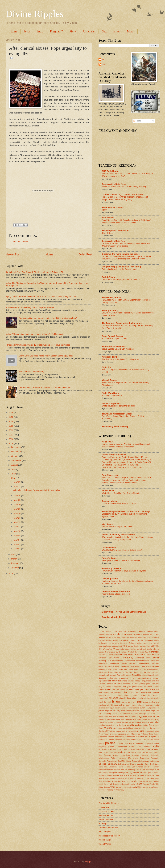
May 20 (17, 505)
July (13, 469)
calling (140, 643)
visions (119, 787)
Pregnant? (56, 31)
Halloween (139, 687)
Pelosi (106, 734)
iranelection (103, 702)
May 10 (17, 531)
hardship (156, 687)
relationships (104, 758)
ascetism (102, 640)
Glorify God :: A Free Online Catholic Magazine (125, 612)
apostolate (134, 637)
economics (145, 672)
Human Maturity (124, 695)
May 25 (17, 500)
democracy (123, 669)
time (150, 781)
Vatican (146, 784)
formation (156, 681)
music (157, 725)
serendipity (103, 770)
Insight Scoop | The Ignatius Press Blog (121, 267)
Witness (139, 787)
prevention (112, 747)
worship (110, 790)
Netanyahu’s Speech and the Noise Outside (121, 560)
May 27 (17, 486)
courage (133, 667)
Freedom (118, 684)
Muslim (108, 728)
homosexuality (104, 695)
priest (139, 747)
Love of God (154, 716)
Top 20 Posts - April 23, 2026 (114, 339)
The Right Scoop (110, 310)
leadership (107, 714)
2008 (11, 573)
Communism (155, 661)
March (14, 559)
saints (149, 761)
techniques (107, 781)
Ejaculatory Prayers (116, 675)
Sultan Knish (108, 491)
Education (103, 675)
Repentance (145, 758)
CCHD (118, 652)
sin (158, 770)
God (114, 687)
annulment (116, 637)
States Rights (109, 778)
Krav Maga (151, 711)
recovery (136, 755)
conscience (144, 664)
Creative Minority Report (114, 617)
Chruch (149, 658)
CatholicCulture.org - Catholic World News (123, 194)
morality (130, 725)
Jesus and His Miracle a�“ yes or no (118, 349)
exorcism (156, 678)
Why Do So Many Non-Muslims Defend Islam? (122, 550)
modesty (109, 725)
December (16, 447)
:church (157, 631)
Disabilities (146, 669)
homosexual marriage (150, 692)
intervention (155, 698)
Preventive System (126, 747)
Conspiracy (155, 664)
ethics (144, 675)
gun (133, 687)
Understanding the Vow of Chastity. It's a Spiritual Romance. (46, 388)
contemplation (104, 667)
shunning (149, 770)
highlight (117, 692)
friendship (126, 684)
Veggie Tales (155, 784)
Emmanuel (127, 675)
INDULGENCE (113, 698)
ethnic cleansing (153, 675)
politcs (101, 743)
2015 (11, 417)
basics (121, 640)
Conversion (125, 666)
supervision (141, 778)
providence (141, 749)
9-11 (114, 635)
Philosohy (145, 734)
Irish (109, 702)
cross (138, 667)
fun (132, 684)
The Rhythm (107, 233)
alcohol (153, 635)
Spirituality (132, 775)
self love (148, 767)
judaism (101, 711)
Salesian (156, 761)
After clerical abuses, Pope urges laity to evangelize (37, 490)
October (15, 456)
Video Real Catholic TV (109, 836)
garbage (142, 684)
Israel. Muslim (149, 702)
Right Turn (107, 367)
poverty (150, 744)
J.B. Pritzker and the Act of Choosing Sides (121, 359)
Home (13, 31)
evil (134, 678)
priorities (147, 747)
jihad (148, 708)
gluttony (108, 687)
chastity (124, 655)
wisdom (132, 787)
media (110, 722)
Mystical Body (128, 728)
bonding (156, 640)
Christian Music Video (109, 658)
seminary (156, 767)
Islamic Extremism (129, 702)
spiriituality (127, 772)
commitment (130, 661)
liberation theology (138, 714)
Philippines (136, 734)
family (115, 681)
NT (107, 731)
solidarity (118, 773)
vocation (125, 787)
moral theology (120, 725)
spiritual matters (153, 773)
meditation (118, 722)
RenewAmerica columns (114, 346)
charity (116, 655)
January (15, 568)
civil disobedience (115, 661)
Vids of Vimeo (105, 844)
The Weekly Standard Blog (115, 427)
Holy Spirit (135, 692)
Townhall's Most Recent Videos (117, 414)
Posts (137, 121)
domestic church (132, 672)
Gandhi (136, 684)
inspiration (131, 698)
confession (114, 664)
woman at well (148, 787)
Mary (157, 719)
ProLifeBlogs (108, 277)
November (16, 452)
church (156, 658)
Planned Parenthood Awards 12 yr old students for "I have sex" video (39, 345)
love (145, 716)
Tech (100, 781)
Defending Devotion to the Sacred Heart (119, 269)
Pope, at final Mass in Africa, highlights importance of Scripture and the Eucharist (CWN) (125, 198)
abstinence (131, 635)
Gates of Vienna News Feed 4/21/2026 (119, 504)
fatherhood (123, 681)
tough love (103, 784)
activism (139, 634)
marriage (137, 719)
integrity (140, 698)
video (101, 787)
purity (121, 752)
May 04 (17, 540)
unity (133, 784)
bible (126, 640)
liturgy (139, 716)
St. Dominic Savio (144, 776)
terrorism (126, 781)
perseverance (125, 734)
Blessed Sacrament (145, 640)
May (13, 478)
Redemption (155, 755)
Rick (104, 59)
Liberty (149, 714)
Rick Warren (127, 761)
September (17, 460)
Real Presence (105, 755)
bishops (132, 640)
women (157, 787)
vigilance (107, 787)
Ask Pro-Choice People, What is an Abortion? (122, 280)
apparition (142, 637)
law (100, 714)
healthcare (150, 689)
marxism (151, 719)
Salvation (122, 764)
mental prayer (128, 722)
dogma (122, 672)
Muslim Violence (106, 819)
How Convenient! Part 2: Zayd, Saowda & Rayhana (124, 571)
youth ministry (119, 790)
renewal (136, 758)
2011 (11, 435)
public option (103, 752)
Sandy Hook (149, 764)
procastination (104, 749)
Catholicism (110, 652)
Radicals (145, 752)
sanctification (132, 764)
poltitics (120, 743)
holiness (126, 692)
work (100, 790)
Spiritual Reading (105, 776)
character (155, 652)
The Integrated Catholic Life (116, 231)
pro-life (156, 746)
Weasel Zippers (109, 380)
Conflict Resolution (129, 664)
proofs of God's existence (127, 749)
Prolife (113, 749)
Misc (152, 722)
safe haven (142, 761)
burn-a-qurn (114, 643)
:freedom (102, 635)
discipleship (103, 672)
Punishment (113, 752)
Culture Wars (105, 807)
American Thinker (111, 357)
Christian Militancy (152, 655)
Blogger (88, 862)
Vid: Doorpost (105, 832)
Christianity (127, 658)
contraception (114, 667)
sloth (100, 773)
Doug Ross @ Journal (113, 336)
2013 (11, 426)
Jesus (27, 31)
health (108, 689)
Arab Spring (152, 637)
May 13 (17, 518)
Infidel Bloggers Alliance (114, 455)
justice (122, 711)
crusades (144, 667)
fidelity (138, 681)
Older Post (85, 254)
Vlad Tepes (107, 524)
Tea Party (150, 778)
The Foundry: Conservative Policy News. (122, 323)
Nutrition (112, 731)
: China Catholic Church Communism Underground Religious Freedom (126, 631)
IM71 (150, 695)
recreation (145, 755)
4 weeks (109, 635)
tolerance (156, 781)
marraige (129, 719)
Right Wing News (110, 393)
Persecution (114, 734)
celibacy (124, 652)
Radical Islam (136, 752)
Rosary (134, 761)
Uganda (116, 784)
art (158, 637)
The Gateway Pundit (112, 297)
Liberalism (126, 714)
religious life (125, 758)
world (105, 790)
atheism (109, 640)
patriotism (155, 731)
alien (158, 635)
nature (136, 728)
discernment (155, 669)
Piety (73, 31)
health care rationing (120, 690)
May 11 (17, 527)
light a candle (130, 717)
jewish (142, 708)
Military (138, 722)
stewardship (120, 778)
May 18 (17, 509)
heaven (106, 692)
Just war (116, 711)
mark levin (120, 719)
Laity (158, 711)
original (132, 731)
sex (122, 770)
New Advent (108, 218)
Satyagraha (113, 767)
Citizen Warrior (109, 548)
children (131, 655)
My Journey (117, 728)
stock (127, 778)
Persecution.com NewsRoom (116, 592)
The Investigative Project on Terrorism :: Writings (126, 511)
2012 (11, 430)
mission (102, 725)
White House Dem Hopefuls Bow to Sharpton (122, 493)
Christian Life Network (109, 803)
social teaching (108, 773)
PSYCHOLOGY (153, 749)
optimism (125, 731)
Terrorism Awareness (108, 828)
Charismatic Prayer (106, 655)
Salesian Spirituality (108, 764)
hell (112, 692)
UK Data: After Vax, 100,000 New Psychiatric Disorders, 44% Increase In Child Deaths (126, 245)
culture (151, 666)
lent (120, 714)
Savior (121, 767)
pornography (141, 743)
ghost (148, 684)
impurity (156, 695)
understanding (125, 784)
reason (116, 755)
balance (116, 640)
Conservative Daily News (114, 184)
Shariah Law (140, 770)
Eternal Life (137, 675)
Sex (104, 31)
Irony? (105, 210)
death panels (113, 669)
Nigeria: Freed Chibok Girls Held (116, 594)
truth (110, 784)
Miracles (145, 722)
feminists (131, 681)
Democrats (132, 669)
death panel (103, 669)
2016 (11, 413)
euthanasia (112, 678)
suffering (133, 778)
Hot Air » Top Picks (111, 403)
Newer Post (13, 254)
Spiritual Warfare (120, 775)
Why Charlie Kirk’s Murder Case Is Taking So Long (124, 187)
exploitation (103, 681)
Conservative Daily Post (114, 241)
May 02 (17, 544)
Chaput (147, 652)
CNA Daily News (110, 171)
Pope (132, 743)
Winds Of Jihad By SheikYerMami (118, 535)
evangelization (125, 678)
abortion (121, 634)
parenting (140, 731)
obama (118, 731)
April (14, 554)
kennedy (129, 711)
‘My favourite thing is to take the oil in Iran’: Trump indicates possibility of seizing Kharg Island (128, 538)
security (127, 767)
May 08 (17, 535)
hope (114, 695)
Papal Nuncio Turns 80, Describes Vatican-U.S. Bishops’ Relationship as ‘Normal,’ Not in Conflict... (126, 221)
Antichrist (89, 31)
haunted (101, 690)
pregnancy (102, 747)
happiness (148, 687)
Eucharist (102, 678)
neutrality (142, 728)
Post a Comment (21, 241)
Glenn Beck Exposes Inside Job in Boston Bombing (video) (46, 356)
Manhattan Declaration (107, 719)
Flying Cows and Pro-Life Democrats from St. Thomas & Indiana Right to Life (41, 296)
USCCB (139, 784)
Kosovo (142, 711)
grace (129, 687)
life (154, 714)
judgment (108, 711)
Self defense (137, 767)
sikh (155, 770)
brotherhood (103, 643)
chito (104, 64)
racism (127, 752)
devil (139, 669)
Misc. (157, 722)
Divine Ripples (35, 14)
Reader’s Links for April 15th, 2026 (117, 527)
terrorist (134, 781)
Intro (40, 31)
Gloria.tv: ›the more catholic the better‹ (121, 254)
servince (117, 770)
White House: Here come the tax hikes (119, 406)
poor (126, 744)
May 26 (17, 496)
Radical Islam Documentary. (32, 372)
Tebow (157, 778)
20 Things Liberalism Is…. (113, 395)
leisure (115, 714)
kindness (136, 711)
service (110, 770)
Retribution (103, 761)
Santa (157, 764)
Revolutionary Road (114, 761)
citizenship (102, 661)
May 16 (17, 513)
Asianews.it (108, 442)
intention (147, 698)
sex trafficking (130, 770)
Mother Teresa (148, 725)
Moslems (138, 725)
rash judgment (154, 752)
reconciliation (125, 755)
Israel (117, 31)
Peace (101, 734)
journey (153, 708)
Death (157, 666)
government (121, 687)
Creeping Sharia (110, 579)
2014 (11, 421)
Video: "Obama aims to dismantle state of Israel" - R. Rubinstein (35, 334)
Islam (116, 701)
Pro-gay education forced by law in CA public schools (30, 307)
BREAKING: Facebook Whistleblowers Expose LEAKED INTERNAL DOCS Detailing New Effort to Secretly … (126, 258)
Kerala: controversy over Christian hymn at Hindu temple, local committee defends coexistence (127, 446)
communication (142, 661)
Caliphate (132, 643)
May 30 (17, 482)
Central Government (136, 652)
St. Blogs (103, 823)
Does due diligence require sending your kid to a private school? (48, 318)
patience (148, 731)
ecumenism (155, 672)
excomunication (144, 678)
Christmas (140, 658)
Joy (158, 708)
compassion (103, 664)
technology (117, 781)
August (15, 465)
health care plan (136, 689)
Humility (135, 695)
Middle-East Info (106, 815)
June (14, 474)
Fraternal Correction (106, 684)
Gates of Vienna (110, 501)
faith (109, 681)
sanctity (140, 764)
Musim (101, 728)
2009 (11, 444)
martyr (144, 719)
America (102, 637)
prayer (157, 743)
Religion (114, 758)
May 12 (17, 522)
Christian (139, 655)
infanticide (123, 698)
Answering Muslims (112, 568)
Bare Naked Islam (110, 475)
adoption (146, 635)
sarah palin (103, 767)
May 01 (17, 549)
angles (109, 637)
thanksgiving (143, 781)
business (124, 643)
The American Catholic (113, 207)
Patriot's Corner (110, 558)
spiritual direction (140, 773)
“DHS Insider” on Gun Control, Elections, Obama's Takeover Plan (35, 272)
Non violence (151, 728)
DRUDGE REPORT (108, 811)
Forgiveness (146, 681)
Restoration (155, 758)
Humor (143, 695)
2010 (11, 439)
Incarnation (103, 698)
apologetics (125, 637)
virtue (113, 787)
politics (110, 743)
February (16, 563)
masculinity (103, 722)
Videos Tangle (105, 840)
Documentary (113, 672)
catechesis (148, 643)
